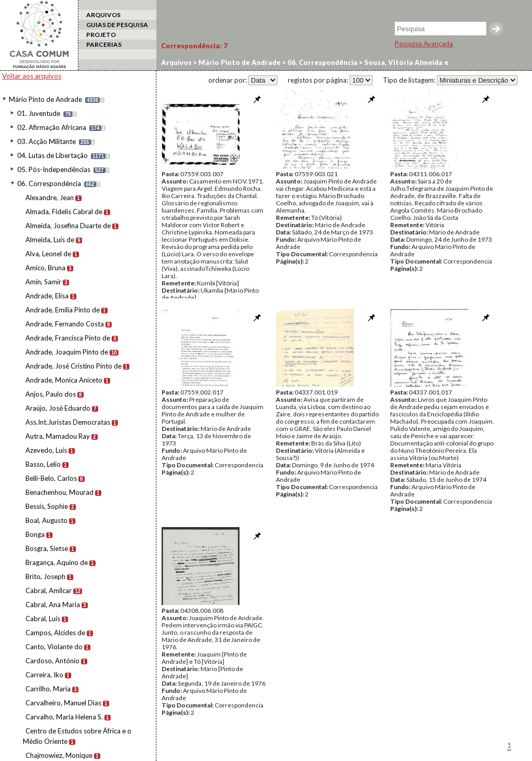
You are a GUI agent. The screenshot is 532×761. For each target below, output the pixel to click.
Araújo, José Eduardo (58, 408)
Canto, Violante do (54, 647)
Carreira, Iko (44, 675)
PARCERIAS (104, 44)
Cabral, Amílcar (49, 591)
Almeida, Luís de (50, 240)
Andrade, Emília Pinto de (63, 310)
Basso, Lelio (43, 464)
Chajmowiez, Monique (59, 755)
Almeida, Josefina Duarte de (68, 226)
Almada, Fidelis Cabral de (64, 212)
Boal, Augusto (46, 520)
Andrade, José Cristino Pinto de (74, 366)
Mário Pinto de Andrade (45, 99)
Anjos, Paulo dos (51, 394)
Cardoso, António (52, 661)
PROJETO (101, 35)
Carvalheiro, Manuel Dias (63, 703)
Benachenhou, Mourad (59, 492)
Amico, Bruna (45, 268)
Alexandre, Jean (50, 198)
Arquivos (176, 62)
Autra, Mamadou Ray (58, 436)
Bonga (35, 534)
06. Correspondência (49, 183)
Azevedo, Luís (46, 450)
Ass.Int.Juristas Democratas (68, 422)
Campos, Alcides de (55, 633)
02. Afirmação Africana (52, 127)
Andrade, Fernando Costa (65, 324)
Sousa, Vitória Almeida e (405, 62)
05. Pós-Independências (54, 169)
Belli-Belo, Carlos (51, 478)
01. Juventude (39, 113)
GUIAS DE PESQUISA (117, 25)
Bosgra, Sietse (47, 548)
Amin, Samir (43, 282)
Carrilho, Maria (48, 689)
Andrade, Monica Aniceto (64, 380)
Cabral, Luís (43, 619)
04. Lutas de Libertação (52, 155)
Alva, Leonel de (48, 254)
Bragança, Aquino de (57, 562)
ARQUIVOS (103, 15)
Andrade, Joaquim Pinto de (67, 352)
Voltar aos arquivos (32, 76)
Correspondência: (194, 46)
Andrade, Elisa (47, 296)
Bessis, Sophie (47, 506)
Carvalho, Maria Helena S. (64, 717)
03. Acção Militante (46, 141)
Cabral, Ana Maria (53, 605)
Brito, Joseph (45, 576)
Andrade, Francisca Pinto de (68, 338)
